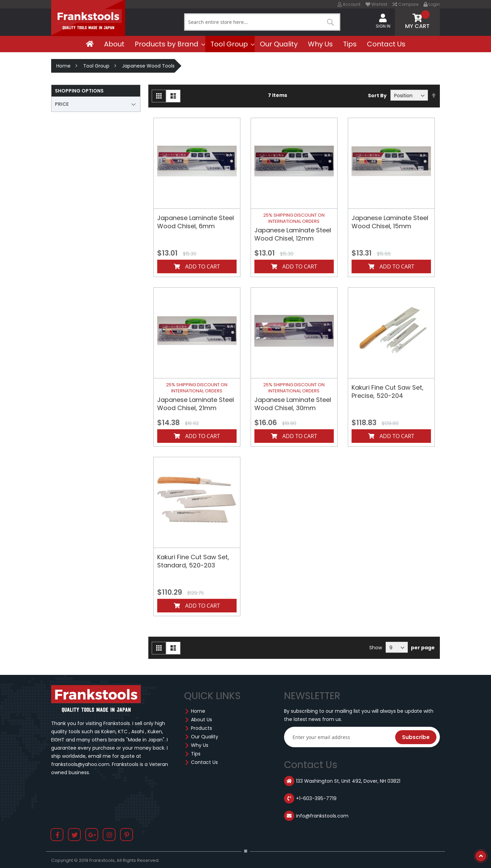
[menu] (245, 44)
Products (202, 728)
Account (349, 4)
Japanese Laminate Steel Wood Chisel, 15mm (390, 222)
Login (432, 4)
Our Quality (205, 737)
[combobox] (262, 22)
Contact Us (204, 762)
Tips (196, 754)
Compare (405, 4)
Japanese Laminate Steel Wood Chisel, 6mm (196, 222)
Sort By (377, 96)
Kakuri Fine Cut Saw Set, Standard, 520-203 (193, 561)
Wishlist (376, 4)
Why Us (200, 745)
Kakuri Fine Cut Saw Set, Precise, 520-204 (388, 392)
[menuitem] (90, 44)
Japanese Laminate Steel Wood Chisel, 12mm (293, 234)
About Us (202, 720)
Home (63, 66)
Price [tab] (62, 104)
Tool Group (96, 66)
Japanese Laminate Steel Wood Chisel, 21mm (196, 404)
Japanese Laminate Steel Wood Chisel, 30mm (293, 404)
